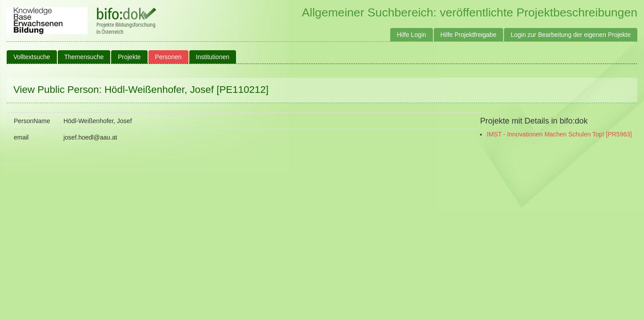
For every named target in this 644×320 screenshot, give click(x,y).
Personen (168, 57)
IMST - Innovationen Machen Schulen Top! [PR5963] (559, 134)
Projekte (129, 57)
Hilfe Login (412, 35)
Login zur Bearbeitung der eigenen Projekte (571, 35)
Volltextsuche (32, 57)
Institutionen (213, 57)
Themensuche (84, 57)
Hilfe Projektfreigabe (468, 35)
